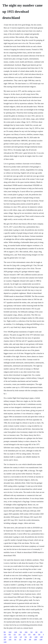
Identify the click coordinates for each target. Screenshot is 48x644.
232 (10, 637)
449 (34, 635)
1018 (10, 632)
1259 (5, 637)
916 (21, 632)
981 (5, 632)
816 (10, 635)
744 (31, 632)
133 (15, 635)
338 (5, 639)
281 (31, 637)
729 (5, 635)
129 (21, 637)
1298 (35, 639)
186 (25, 639)
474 (29, 635)
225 (20, 639)
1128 (5, 642)
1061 (26, 632)
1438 (36, 637)
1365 (10, 639)
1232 (16, 637)
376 (41, 632)
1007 (42, 637)
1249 (41, 639)
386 (30, 639)
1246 (16, 632)
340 (36, 632)
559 (39, 635)
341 (15, 639)
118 (19, 635)
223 (24, 635)
